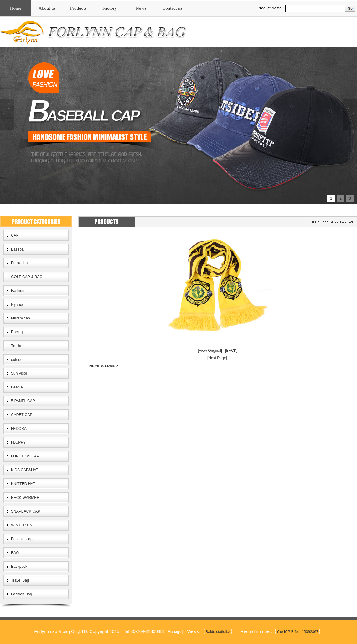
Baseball (18, 249)
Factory (110, 8)
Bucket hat (20, 263)
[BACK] (231, 351)
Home (16, 8)
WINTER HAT (23, 525)
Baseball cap (22, 539)
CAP (15, 235)
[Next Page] (217, 358)
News (141, 8)
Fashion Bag (21, 594)
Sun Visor (19, 373)
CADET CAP (22, 415)
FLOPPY (18, 442)
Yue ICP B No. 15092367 (297, 632)
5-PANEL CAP (23, 401)
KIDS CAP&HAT (25, 470)
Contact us (172, 8)
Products (78, 8)
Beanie (17, 387)
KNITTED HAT (23, 484)
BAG (15, 553)
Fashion (18, 291)
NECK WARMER (25, 498)
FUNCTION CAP (25, 456)
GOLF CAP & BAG (27, 277)
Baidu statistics (218, 632)
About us (47, 8)
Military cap (21, 318)
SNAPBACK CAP (26, 511)
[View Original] (210, 351)
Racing (17, 332)
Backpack (19, 567)
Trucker (17, 346)
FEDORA (19, 429)
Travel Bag (20, 580)
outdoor (17, 360)
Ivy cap (17, 304)
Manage (175, 632)
